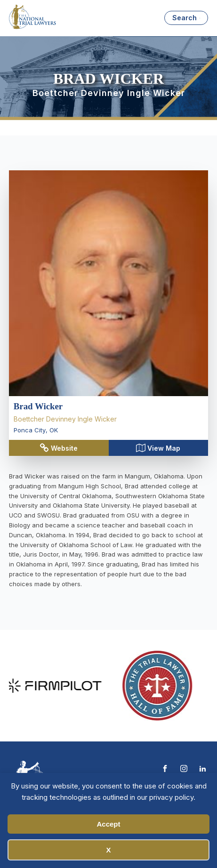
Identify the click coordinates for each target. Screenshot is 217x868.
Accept (108, 824)
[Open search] (186, 18)
